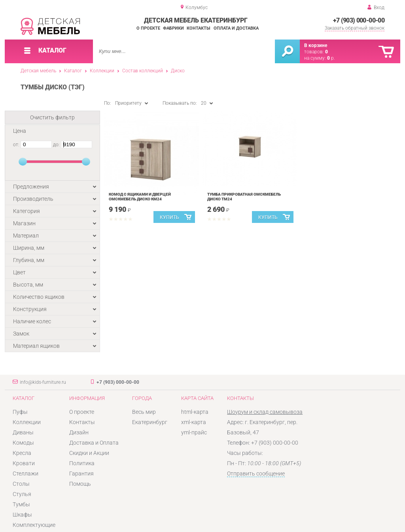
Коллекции (102, 71)
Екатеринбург (150, 422)
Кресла (22, 453)
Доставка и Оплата (94, 443)
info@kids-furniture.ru (43, 382)
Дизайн (79, 432)
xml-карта (194, 422)
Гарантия (81, 474)
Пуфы (20, 412)
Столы (21, 484)
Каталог (73, 71)
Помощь (80, 484)
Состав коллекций (143, 71)
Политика (82, 463)
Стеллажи (26, 474)
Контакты (199, 28)
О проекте (148, 28)
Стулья (22, 494)
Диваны (23, 432)
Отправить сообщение (256, 474)
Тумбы (21, 504)
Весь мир (144, 412)
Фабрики (173, 28)
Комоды (23, 443)
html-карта (195, 412)
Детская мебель (38, 71)
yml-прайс (194, 432)
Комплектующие (34, 525)
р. (331, 58)
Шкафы (22, 515)
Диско (178, 71)
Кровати (24, 463)
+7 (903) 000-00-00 (359, 20)
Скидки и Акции (89, 453)
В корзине (316, 45)
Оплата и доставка (236, 28)
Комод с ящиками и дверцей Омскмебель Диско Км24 (140, 197)
